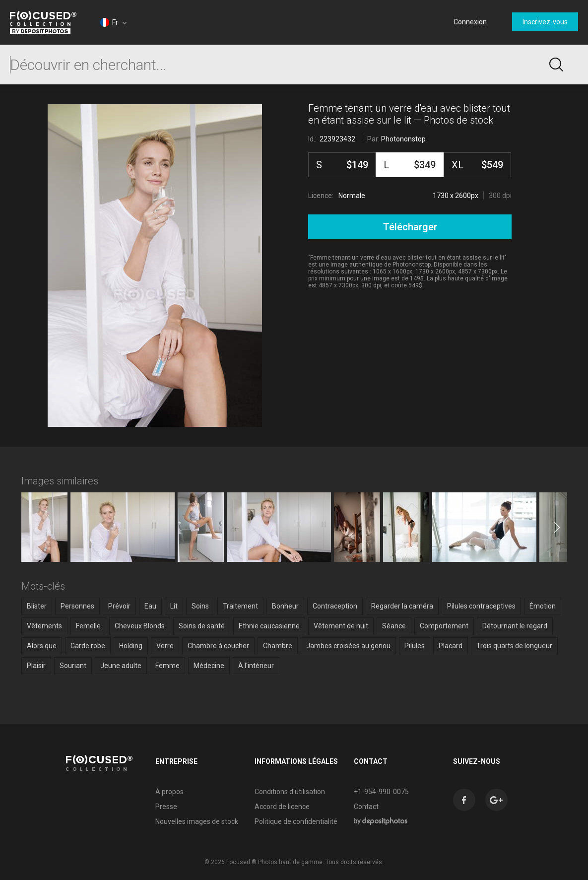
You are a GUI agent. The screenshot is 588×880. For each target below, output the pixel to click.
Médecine (209, 666)
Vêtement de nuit (341, 626)
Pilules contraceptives (481, 606)
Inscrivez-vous (545, 22)
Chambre (278, 646)
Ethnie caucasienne (269, 626)
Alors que (42, 646)
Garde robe (88, 646)
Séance (394, 626)
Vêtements (44, 626)
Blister (37, 606)
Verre (165, 646)
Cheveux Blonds (140, 626)
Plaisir (36, 666)
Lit (174, 606)
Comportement (444, 626)
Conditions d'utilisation (290, 792)
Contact (366, 807)
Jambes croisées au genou (348, 646)
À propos (169, 792)
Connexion (470, 22)
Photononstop (403, 139)
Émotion (543, 606)
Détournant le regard (515, 626)
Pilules (415, 646)
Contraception (335, 606)
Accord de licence (282, 807)
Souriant (73, 666)
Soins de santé (202, 626)
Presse (166, 807)
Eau (150, 606)
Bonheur (285, 606)
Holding (131, 646)
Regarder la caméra (402, 606)
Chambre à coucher (218, 646)
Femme (167, 666)
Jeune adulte (121, 666)
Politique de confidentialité (296, 821)
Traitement (240, 606)
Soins (200, 606)
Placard (451, 646)
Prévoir (119, 606)
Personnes (77, 606)
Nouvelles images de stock (197, 821)
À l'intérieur (256, 666)
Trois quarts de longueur (514, 646)
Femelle (88, 626)
